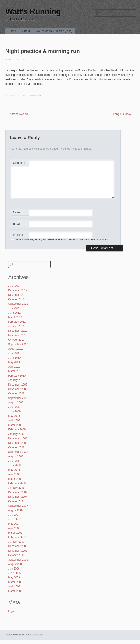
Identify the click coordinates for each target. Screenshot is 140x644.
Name (20, 213)
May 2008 (14, 470)
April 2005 (14, 587)
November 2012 (18, 295)
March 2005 (15, 591)
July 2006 (14, 569)
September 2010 (18, 344)
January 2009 (16, 434)
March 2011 (15, 317)
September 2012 (18, 304)
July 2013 (14, 286)
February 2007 (17, 537)
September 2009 (18, 398)
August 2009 (16, 403)
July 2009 (14, 407)
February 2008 (17, 483)
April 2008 (14, 474)
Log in (12, 611)
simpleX (38, 635)
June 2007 (14, 519)
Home (12, 31)
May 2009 (14, 416)
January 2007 (16, 542)
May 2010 (14, 362)
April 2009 (14, 421)
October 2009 (16, 394)
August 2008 (16, 456)
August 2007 (16, 510)
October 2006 (16, 555)
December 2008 (18, 438)
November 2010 (18, 335)
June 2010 (14, 358)
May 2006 (14, 578)
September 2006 (18, 560)
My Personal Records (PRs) (54, 31)
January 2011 (16, 326)
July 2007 (14, 515)
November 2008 (18, 443)
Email (20, 224)
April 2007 (14, 528)
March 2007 (15, 533)
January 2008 (16, 488)
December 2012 (18, 290)
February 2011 (17, 322)
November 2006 (18, 551)
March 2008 (15, 479)
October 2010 (16, 340)
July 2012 (14, 308)
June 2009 (14, 412)
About (26, 31)
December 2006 (18, 546)
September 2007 (18, 506)
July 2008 (14, 461)
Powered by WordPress (18, 635)
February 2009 (17, 429)
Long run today (124, 114)
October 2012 (16, 299)
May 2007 (14, 524)
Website (18, 235)
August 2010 (16, 349)
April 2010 (14, 367)
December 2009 (18, 385)
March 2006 (15, 582)
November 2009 (18, 389)
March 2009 (15, 425)
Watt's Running (33, 12)
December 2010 (18, 331)
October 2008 (16, 447)
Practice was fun (17, 114)
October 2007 (16, 501)
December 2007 (18, 492)
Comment (20, 163)
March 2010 (15, 371)
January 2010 (16, 380)
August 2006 (16, 564)
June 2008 (14, 465)
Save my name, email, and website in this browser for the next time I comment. (62, 239)
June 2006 (14, 573)
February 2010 (17, 376)
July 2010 (14, 353)
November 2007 (18, 497)
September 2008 (18, 452)
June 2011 (14, 313)
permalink (34, 96)
